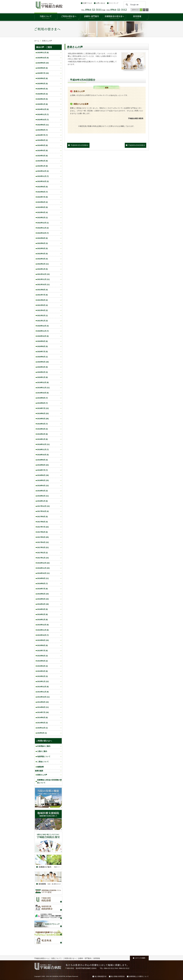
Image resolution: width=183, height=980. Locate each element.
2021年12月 (43, 274)
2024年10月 (43, 120)
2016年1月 (42, 620)
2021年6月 (42, 300)
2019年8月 (42, 403)
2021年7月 (42, 295)
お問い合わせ (101, 3)
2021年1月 (42, 321)
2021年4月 (42, 310)
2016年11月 (43, 568)
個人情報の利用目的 (118, 976)
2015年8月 (42, 645)
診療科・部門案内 (85, 958)
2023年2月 (42, 218)
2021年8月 (42, 290)
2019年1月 (42, 439)
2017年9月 (42, 517)
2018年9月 (42, 460)
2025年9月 (43, 63)
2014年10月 (43, 697)
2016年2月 (42, 614)
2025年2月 (42, 99)
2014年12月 (43, 687)
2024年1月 (42, 166)
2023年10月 (43, 181)
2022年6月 (42, 243)
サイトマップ (114, 3)
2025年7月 (43, 73)
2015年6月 (42, 656)
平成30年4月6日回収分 (137, 145)
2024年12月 (43, 109)
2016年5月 (43, 599)
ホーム (37, 41)
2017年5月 (43, 537)
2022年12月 (43, 223)
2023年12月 (43, 171)
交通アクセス (88, 3)
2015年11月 (43, 630)
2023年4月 (42, 212)
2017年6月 (42, 532)
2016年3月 (42, 609)
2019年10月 (43, 393)
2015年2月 (42, 676)
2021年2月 (42, 316)
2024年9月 (43, 125)
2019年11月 (43, 388)
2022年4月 (42, 254)
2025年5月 (42, 84)
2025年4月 (42, 89)
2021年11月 (43, 279)
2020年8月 (42, 346)
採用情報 (97, 958)
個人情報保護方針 (101, 976)
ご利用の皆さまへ (70, 958)
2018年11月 (43, 450)
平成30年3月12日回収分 (79, 145)
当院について (56, 958)
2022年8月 (42, 238)
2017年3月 (43, 547)
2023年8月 (42, 192)
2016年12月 (43, 563)
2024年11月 (43, 114)
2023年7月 (42, 197)
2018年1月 (42, 501)
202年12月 (42, 728)
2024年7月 (42, 135)
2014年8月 (43, 707)
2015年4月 (42, 666)
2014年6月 (42, 718)
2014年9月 (43, 702)
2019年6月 (43, 413)
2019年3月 (42, 429)
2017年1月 (43, 558)
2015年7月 (42, 651)
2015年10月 (43, 635)
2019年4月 (42, 424)
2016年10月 (43, 573)
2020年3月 (42, 367)
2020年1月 (42, 377)
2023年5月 (42, 207)
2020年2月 (42, 372)
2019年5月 (43, 419)
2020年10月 (43, 336)
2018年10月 (43, 455)
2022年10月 (43, 233)
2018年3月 (42, 491)
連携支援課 (39, 771)
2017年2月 (42, 553)
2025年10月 (43, 58)
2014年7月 (43, 712)
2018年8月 (43, 465)
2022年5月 (42, 248)
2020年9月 (42, 341)
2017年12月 (43, 506)
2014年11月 (43, 692)
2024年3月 (42, 156)
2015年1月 (43, 681)
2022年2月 (43, 264)
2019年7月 (43, 408)
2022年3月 (42, 259)
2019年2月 (42, 434)
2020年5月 (43, 362)
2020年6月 (42, 357)
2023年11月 (43, 176)
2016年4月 (43, 604)
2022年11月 (43, 228)
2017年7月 (43, 527)
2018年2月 (43, 496)
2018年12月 (43, 444)
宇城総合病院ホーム (42, 958)
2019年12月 (43, 382)
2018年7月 (42, 470)
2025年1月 (42, 104)
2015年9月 (43, 640)
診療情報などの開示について (139, 976)
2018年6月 (43, 475)
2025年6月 (42, 78)
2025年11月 (43, 53)
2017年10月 (43, 511)
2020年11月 (43, 331)
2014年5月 (42, 723)
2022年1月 (42, 269)
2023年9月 (42, 187)
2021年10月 (43, 284)
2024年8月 (42, 130)
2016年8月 (42, 584)
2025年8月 (42, 68)
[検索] (134, 5)
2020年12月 (43, 326)
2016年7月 (42, 589)
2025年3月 (42, 94)
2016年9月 (43, 578)
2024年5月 (42, 145)
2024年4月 (42, 150)
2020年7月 (42, 352)
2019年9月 (42, 398)
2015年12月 (43, 625)
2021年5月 (42, 305)
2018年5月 (43, 480)
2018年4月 (43, 486)
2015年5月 (42, 661)
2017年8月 (42, 522)
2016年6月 (43, 594)
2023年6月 (42, 202)
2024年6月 (42, 140)
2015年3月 (42, 671)
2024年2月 (42, 161)
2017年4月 (43, 542)
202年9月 (42, 733)
